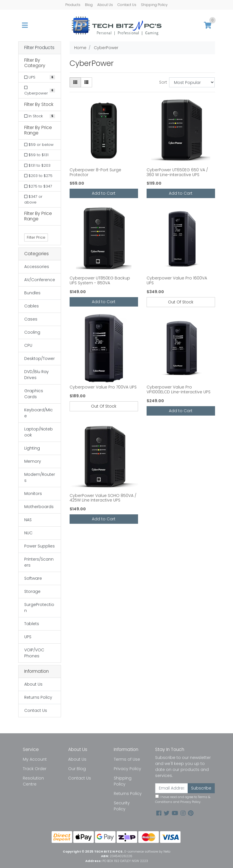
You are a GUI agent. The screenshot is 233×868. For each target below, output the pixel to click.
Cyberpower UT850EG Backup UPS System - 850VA (100, 280)
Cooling (32, 332)
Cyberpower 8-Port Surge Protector (95, 172)
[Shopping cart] (208, 26)
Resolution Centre (33, 781)
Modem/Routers (40, 477)
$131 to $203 (37, 165)
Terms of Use (127, 759)
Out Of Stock (181, 302)
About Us (105, 5)
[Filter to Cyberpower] (40, 90)
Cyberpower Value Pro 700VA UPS (103, 387)
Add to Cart (104, 193)
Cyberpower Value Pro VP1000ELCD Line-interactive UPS (179, 389)
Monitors (33, 494)
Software (33, 578)
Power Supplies (39, 546)
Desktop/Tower (39, 359)
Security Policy (122, 806)
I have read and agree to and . (183, 799)
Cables (32, 306)
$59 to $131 (36, 155)
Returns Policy (38, 697)
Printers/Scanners (39, 562)
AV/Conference (40, 280)
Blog (89, 5)
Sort (163, 82)
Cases (31, 319)
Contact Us (127, 5)
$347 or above (33, 199)
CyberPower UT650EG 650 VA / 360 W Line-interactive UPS (177, 172)
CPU (28, 345)
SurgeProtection (39, 608)
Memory (33, 461)
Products (73, 5)
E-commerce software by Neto (147, 851)
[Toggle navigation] (25, 26)
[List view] (86, 82)
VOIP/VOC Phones (34, 653)
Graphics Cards (34, 394)
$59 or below (39, 145)
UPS (28, 637)
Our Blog (77, 769)
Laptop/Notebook (39, 432)
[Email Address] (172, 788)
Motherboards (39, 507)
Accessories (37, 267)
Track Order (35, 769)
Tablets (32, 624)
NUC (28, 533)
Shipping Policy (154, 5)
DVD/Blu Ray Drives (37, 375)
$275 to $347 (38, 186)
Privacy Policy (127, 769)
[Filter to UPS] (40, 77)
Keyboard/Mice (39, 413)
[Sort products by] (192, 82)
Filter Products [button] (39, 48)
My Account (35, 759)
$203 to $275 (38, 176)
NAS (28, 520)
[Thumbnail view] (75, 82)
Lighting (32, 448)
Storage (32, 591)
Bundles (32, 293)
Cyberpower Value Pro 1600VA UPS (177, 280)
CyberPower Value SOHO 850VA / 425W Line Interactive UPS (103, 498)
